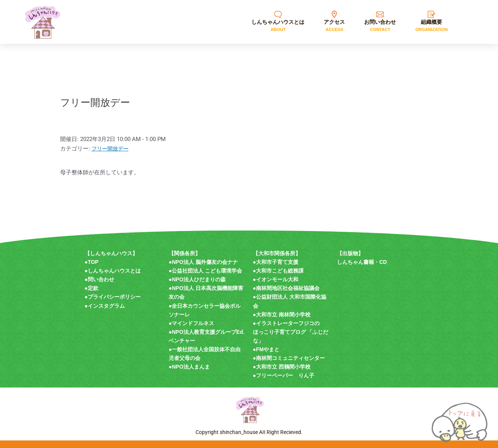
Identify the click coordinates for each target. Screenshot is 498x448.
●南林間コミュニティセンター (289, 358)
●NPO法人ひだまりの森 (197, 279)
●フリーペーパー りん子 (284, 375)
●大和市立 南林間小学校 (282, 315)
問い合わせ (101, 279)
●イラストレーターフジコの (286, 323)
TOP (93, 262)
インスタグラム (106, 305)
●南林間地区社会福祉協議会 (286, 288)
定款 (93, 288)
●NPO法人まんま (189, 367)
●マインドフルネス (191, 323)
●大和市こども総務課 (278, 271)
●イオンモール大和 (276, 279)
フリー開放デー (111, 149)
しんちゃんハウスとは (114, 271)
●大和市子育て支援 (276, 262)
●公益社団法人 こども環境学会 (205, 271)
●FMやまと (266, 349)
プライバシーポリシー (114, 297)
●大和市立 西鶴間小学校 (282, 367)
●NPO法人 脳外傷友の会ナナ (203, 262)
